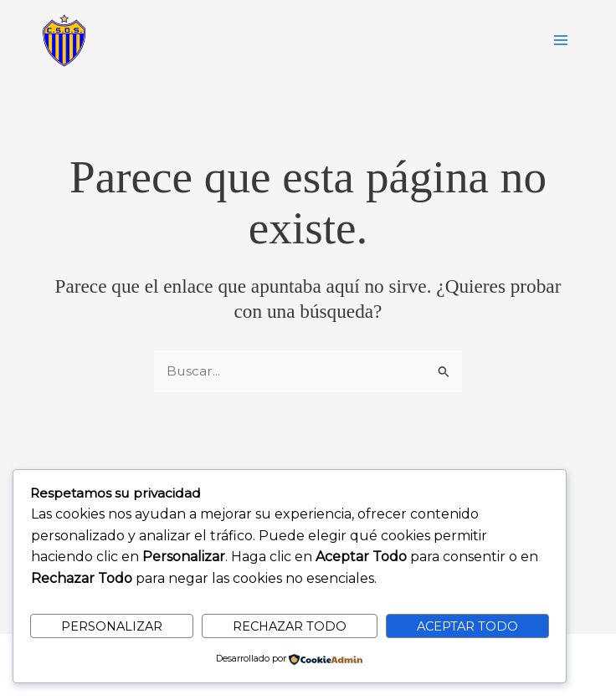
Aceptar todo (467, 626)
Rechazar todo (290, 626)
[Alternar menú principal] (561, 40)
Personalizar (112, 626)
